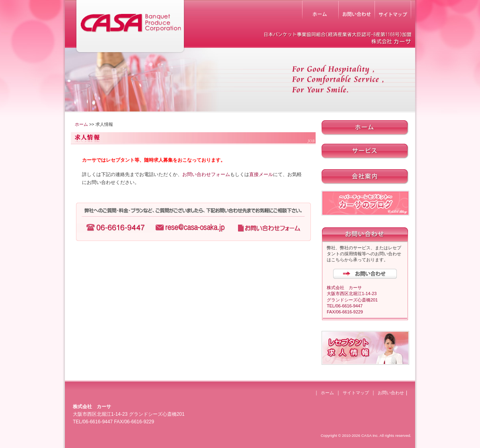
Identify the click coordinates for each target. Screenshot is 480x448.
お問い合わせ (391, 393)
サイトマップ (356, 393)
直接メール (261, 174)
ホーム (81, 124)
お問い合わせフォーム (206, 174)
